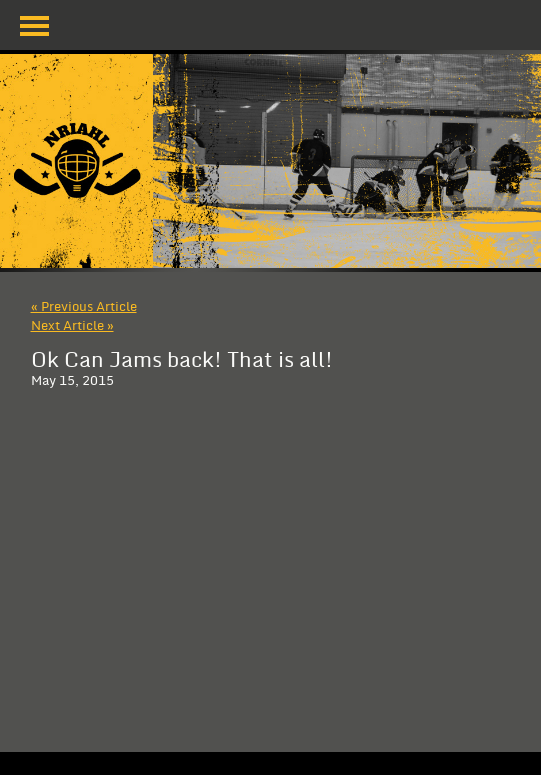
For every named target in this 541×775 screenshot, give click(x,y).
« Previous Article (84, 307)
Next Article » (72, 326)
